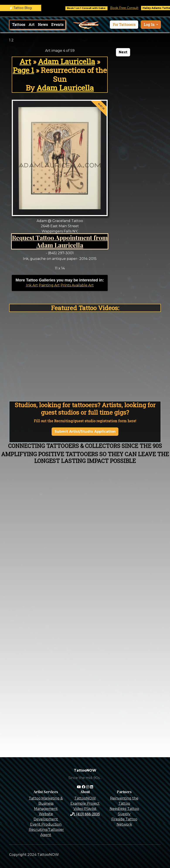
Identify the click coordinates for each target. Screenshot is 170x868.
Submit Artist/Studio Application (85, 431)
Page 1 (23, 70)
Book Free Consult (127, 8)
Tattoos (19, 24)
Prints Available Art (77, 285)
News (43, 24)
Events (57, 24)
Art (31, 24)
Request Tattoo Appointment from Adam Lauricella (60, 241)
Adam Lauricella (66, 61)
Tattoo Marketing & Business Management (46, 803)
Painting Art (49, 285)
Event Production (46, 824)
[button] (124, 25)
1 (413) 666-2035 (85, 814)
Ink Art (32, 285)
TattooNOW (85, 798)
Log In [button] (150, 24)
